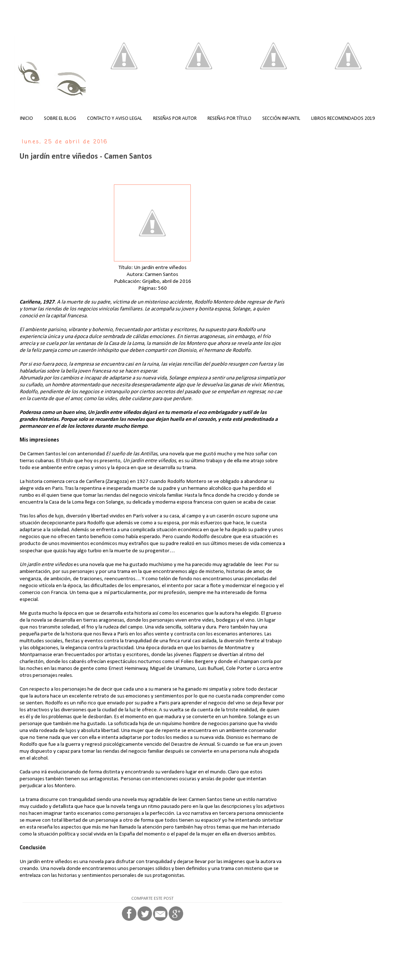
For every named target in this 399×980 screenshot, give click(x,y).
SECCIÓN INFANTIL (281, 119)
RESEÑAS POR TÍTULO (229, 119)
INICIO (26, 119)
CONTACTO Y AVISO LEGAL (115, 119)
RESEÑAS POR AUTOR (175, 119)
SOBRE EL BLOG (60, 119)
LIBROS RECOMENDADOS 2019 (343, 119)
